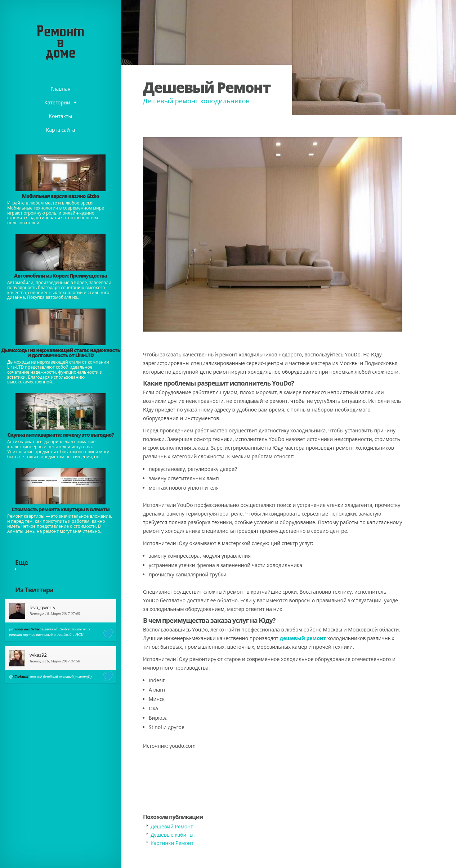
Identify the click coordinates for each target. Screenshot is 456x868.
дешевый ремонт (303, 638)
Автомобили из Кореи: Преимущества (61, 276)
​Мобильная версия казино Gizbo (61, 196)
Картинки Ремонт (172, 843)
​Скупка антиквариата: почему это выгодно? (60, 435)
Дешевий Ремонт (172, 826)
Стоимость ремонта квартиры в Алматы (61, 509)
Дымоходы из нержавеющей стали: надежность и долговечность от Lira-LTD (60, 353)
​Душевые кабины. (173, 835)
